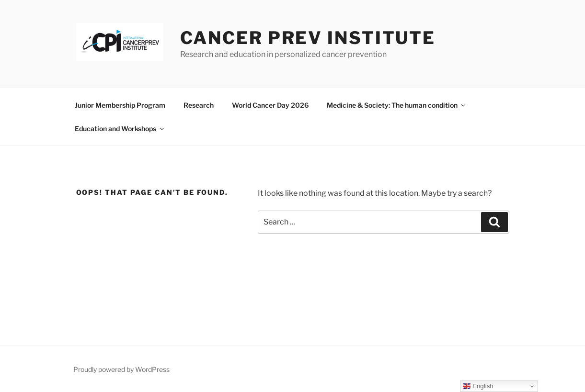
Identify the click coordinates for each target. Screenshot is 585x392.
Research (199, 105)
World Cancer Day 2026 (270, 105)
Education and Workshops (120, 129)
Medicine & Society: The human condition (397, 105)
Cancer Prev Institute (308, 38)
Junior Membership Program (120, 105)
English (478, 386)
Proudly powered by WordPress (121, 369)
